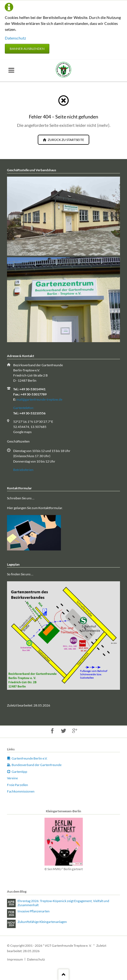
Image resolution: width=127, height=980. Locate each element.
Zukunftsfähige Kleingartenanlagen (42, 922)
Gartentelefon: (24, 408)
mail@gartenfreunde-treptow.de (39, 399)
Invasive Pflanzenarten (34, 911)
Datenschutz (15, 38)
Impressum (15, 959)
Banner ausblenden (27, 49)
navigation (11, 70)
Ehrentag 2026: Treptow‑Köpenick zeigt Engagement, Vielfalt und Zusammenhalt (63, 903)
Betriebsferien (23, 470)
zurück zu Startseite (66, 140)
